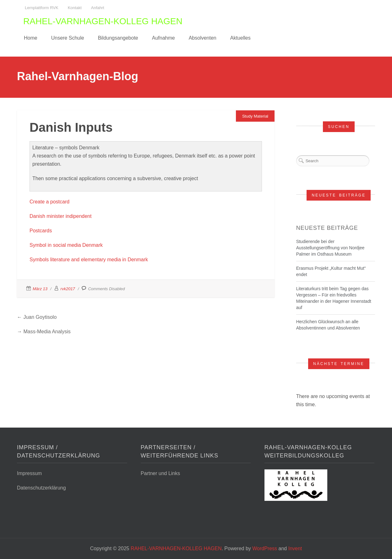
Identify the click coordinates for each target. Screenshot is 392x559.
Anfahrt (98, 8)
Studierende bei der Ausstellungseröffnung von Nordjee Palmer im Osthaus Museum (330, 248)
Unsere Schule (68, 38)
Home (31, 38)
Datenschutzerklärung (41, 488)
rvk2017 (68, 289)
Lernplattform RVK (42, 8)
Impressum (29, 473)
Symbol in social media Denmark (66, 245)
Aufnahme (163, 38)
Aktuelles (240, 38)
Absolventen (203, 38)
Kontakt (75, 8)
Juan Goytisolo (40, 317)
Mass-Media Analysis (47, 332)
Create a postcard (49, 202)
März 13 (40, 289)
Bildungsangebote (118, 38)
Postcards (41, 231)
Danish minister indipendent (60, 216)
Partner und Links (160, 473)
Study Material (255, 116)
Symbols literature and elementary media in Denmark (89, 260)
